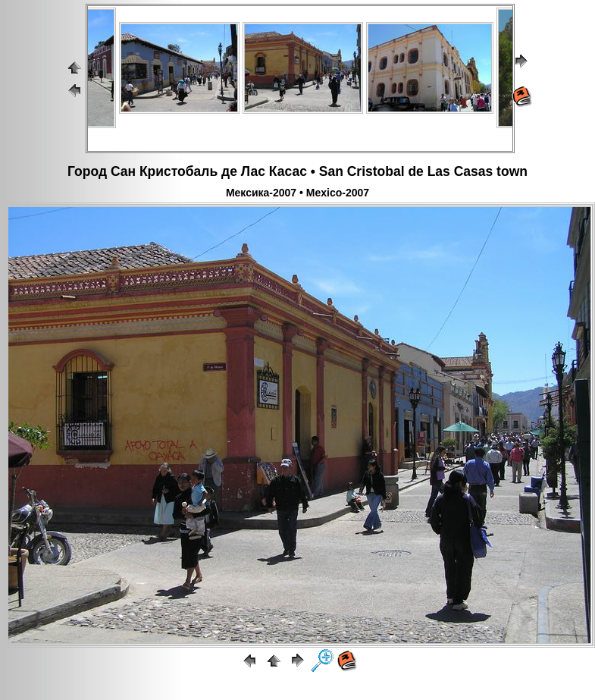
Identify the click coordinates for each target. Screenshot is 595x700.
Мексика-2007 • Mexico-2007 (297, 193)
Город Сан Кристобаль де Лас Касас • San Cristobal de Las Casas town (297, 171)
